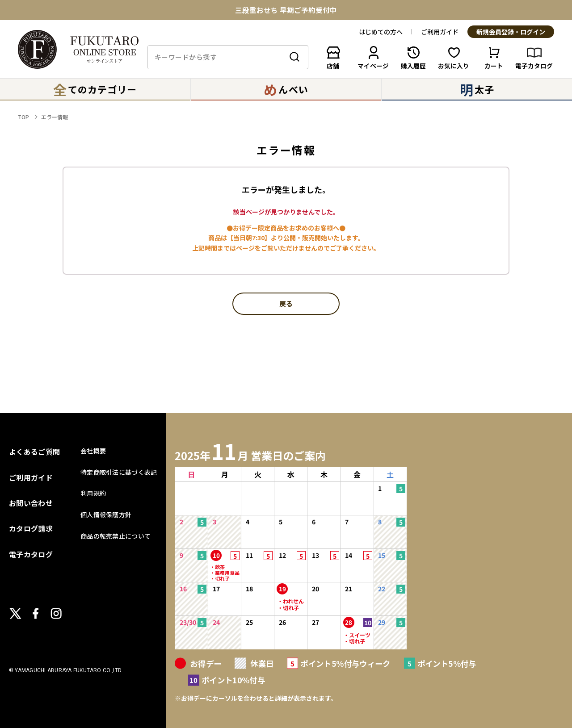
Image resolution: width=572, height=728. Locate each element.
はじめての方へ (381, 32)
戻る (286, 304)
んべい (286, 89)
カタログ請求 (31, 528)
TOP (23, 117)
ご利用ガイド (440, 32)
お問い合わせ (31, 503)
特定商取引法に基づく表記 (119, 472)
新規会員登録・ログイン (511, 32)
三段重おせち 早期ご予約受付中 (286, 10)
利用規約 (93, 493)
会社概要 (93, 451)
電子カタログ (31, 554)
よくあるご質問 (34, 452)
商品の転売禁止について (116, 536)
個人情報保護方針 (106, 515)
